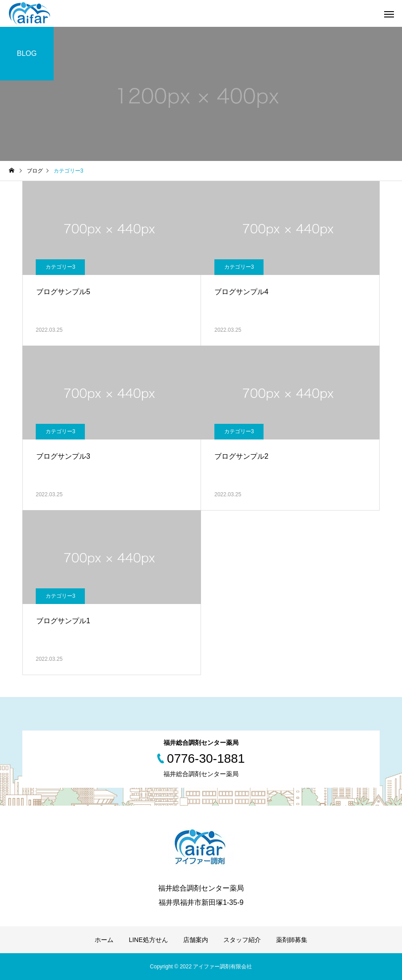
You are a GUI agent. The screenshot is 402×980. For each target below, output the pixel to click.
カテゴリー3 (61, 267)
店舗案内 (196, 940)
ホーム (104, 940)
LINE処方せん (148, 940)
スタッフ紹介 (242, 940)
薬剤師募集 (292, 940)
